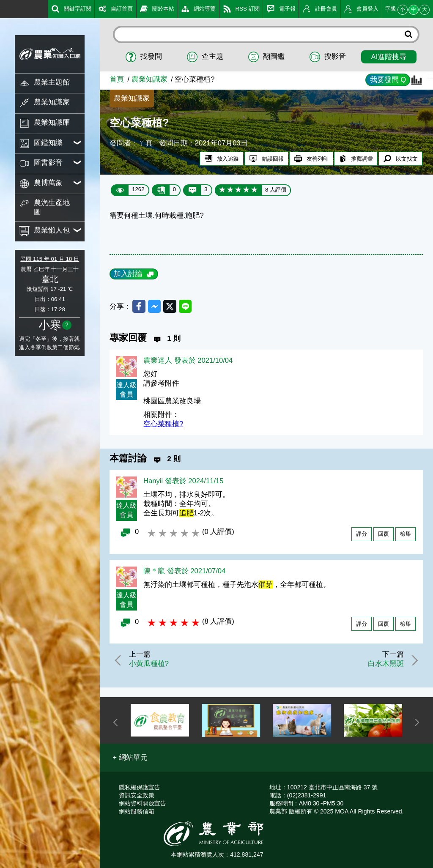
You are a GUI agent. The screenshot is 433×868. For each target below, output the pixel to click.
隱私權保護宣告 (140, 787)
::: (3, 8)
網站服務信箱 (137, 811)
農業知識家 (149, 79)
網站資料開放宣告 (143, 803)
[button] (130, 758)
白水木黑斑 (384, 665)
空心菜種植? (163, 425)
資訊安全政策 (137, 795)
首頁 (117, 79)
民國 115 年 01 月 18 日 (50, 259)
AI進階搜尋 (389, 57)
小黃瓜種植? (151, 665)
